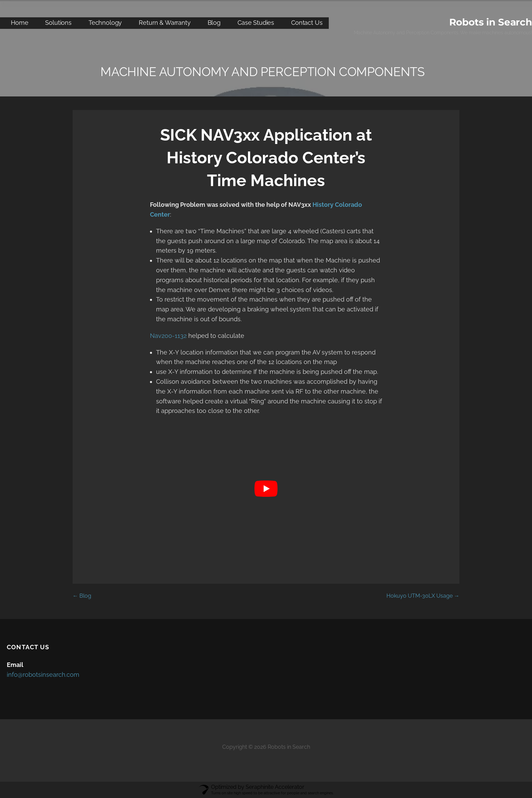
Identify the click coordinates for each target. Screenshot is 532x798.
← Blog (82, 596)
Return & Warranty (165, 23)
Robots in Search (491, 22)
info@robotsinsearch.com (43, 675)
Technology (105, 23)
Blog (214, 23)
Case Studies (256, 23)
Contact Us (307, 23)
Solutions (58, 23)
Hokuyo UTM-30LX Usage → (423, 596)
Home (20, 23)
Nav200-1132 (168, 336)
